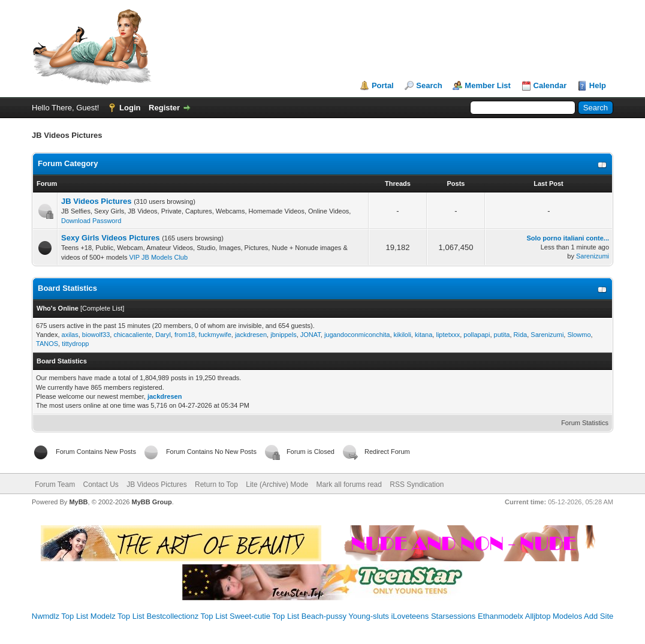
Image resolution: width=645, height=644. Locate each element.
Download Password (91, 221)
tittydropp (75, 344)
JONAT (311, 335)
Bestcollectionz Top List (187, 616)
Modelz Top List (117, 616)
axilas (70, 335)
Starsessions (453, 616)
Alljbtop (538, 616)
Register (164, 108)
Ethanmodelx (501, 616)
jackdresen (251, 335)
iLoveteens (410, 616)
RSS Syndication (417, 484)
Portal (383, 85)
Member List (488, 85)
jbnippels (283, 335)
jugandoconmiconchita (357, 335)
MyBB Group (151, 502)
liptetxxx (448, 335)
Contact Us (100, 484)
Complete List (102, 308)
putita (502, 335)
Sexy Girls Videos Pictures (111, 238)
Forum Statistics (585, 423)
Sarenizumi (593, 256)
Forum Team (55, 484)
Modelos (567, 616)
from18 (185, 335)
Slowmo (579, 335)
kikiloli (403, 335)
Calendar (550, 85)
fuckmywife (215, 335)
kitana (424, 335)
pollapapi (477, 335)
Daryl (163, 335)
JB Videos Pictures (97, 201)
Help (598, 85)
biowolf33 (96, 335)
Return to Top (216, 484)
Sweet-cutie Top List (264, 616)
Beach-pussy (324, 616)
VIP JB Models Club (158, 257)
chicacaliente (132, 335)
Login (130, 108)
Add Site (599, 616)
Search (429, 85)
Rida (521, 335)
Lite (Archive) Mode (277, 484)
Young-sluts (368, 616)
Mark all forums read (349, 484)
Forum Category (68, 163)
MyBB (78, 502)
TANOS (47, 344)
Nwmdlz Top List (60, 616)
